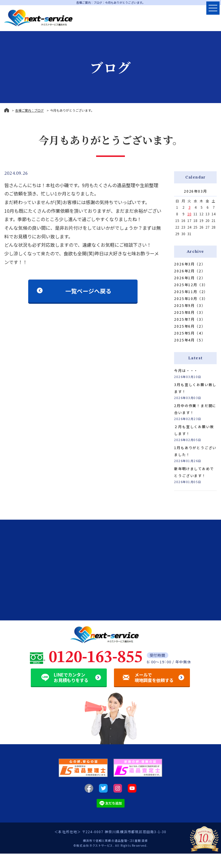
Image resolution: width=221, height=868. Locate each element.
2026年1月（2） (190, 278)
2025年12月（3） (191, 285)
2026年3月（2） (190, 264)
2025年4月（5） (190, 340)
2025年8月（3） (190, 312)
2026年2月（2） (190, 271)
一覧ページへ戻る (88, 291)
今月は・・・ (186, 370)
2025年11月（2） (191, 291)
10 (189, 214)
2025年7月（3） (190, 319)
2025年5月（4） (190, 333)
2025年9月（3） (190, 305)
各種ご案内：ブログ (29, 110)
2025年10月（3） (191, 298)
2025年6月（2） (190, 326)
